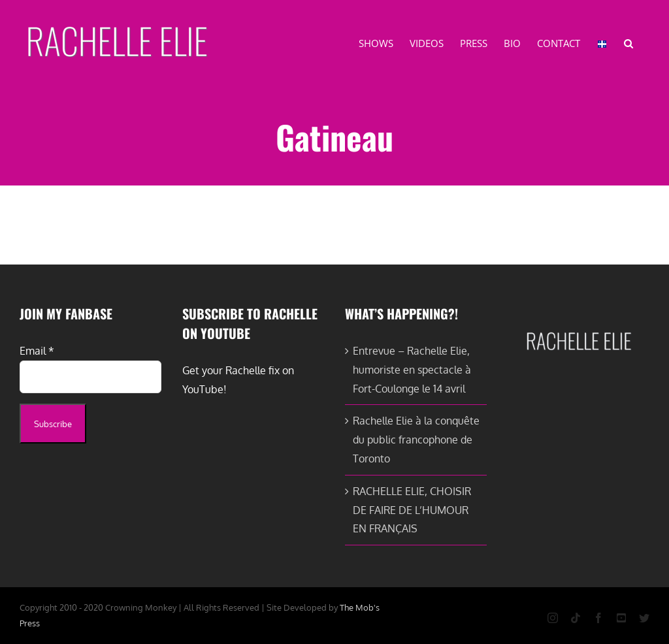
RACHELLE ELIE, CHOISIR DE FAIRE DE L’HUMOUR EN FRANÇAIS (412, 510)
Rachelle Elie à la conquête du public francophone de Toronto (416, 440)
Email (37, 351)
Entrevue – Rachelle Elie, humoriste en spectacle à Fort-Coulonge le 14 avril (412, 370)
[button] (628, 42)
